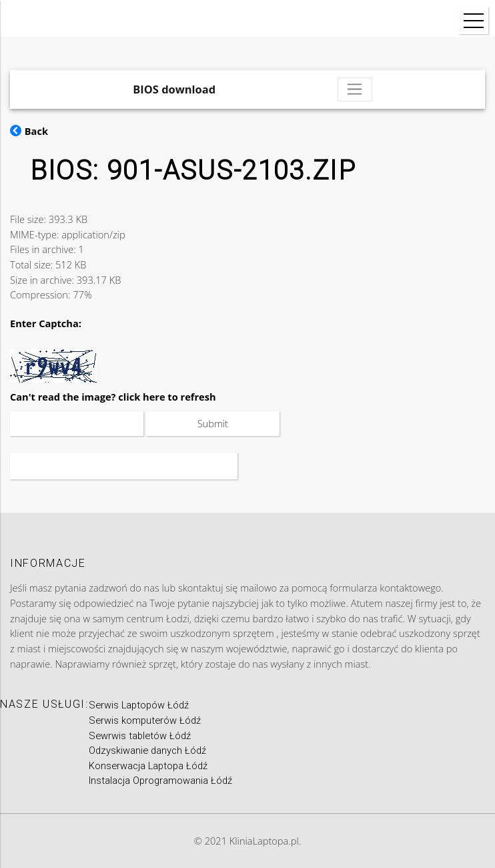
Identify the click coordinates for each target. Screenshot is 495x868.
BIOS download (174, 89)
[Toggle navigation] (355, 90)
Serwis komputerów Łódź (145, 720)
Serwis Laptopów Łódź (139, 705)
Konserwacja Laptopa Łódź (148, 766)
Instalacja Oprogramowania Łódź (160, 781)
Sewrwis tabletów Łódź (140, 736)
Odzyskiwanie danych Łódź (147, 750)
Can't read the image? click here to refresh (113, 397)
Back (29, 131)
